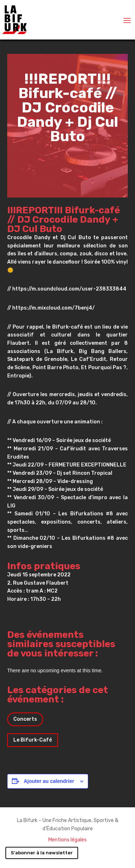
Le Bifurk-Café (33, 740)
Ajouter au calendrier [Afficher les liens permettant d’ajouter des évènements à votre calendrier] (49, 781)
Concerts (25, 719)
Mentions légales (67, 840)
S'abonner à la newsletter (42, 853)
